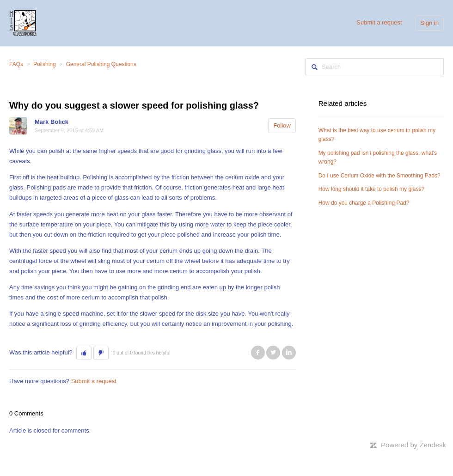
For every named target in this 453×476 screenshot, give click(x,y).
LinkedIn (289, 353)
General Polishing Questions (101, 64)
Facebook (258, 353)
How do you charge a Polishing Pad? (364, 203)
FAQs (16, 64)
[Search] (374, 67)
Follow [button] (282, 125)
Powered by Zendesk (413, 445)
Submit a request (379, 22)
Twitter (273, 353)
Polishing (45, 64)
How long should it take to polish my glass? (371, 189)
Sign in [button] (429, 23)
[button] (84, 353)
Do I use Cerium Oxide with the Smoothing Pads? (380, 176)
